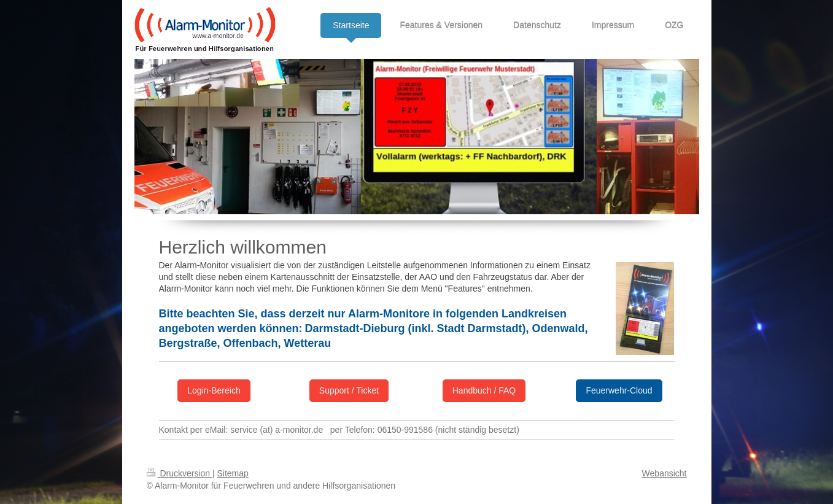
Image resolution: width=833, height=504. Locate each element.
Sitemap (233, 473)
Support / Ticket (349, 390)
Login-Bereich (214, 390)
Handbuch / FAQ (484, 390)
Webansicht (664, 473)
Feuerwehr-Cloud (619, 390)
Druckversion (180, 473)
